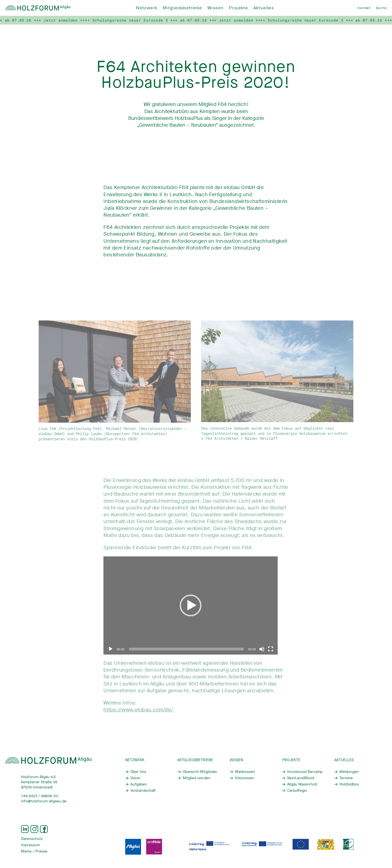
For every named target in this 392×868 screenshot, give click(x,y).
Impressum (30, 845)
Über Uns (138, 772)
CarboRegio (297, 791)
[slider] (186, 653)
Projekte (238, 8)
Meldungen (349, 772)
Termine (346, 778)
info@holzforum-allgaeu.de (44, 801)
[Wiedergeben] (111, 653)
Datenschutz (32, 839)
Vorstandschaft (143, 791)
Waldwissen (245, 772)
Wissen (215, 8)
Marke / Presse (34, 851)
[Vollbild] (271, 653)
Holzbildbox (349, 784)
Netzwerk (147, 8)
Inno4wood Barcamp (305, 772)
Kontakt (364, 8)
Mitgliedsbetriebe (183, 8)
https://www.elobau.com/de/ (138, 714)
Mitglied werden (197, 778)
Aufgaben (139, 784)
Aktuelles (264, 8)
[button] (191, 609)
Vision (135, 778)
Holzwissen (245, 778)
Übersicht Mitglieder (200, 772)
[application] (191, 609)
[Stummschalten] (262, 653)
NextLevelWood (301, 778)
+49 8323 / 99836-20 (40, 796)
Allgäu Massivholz (302, 784)
